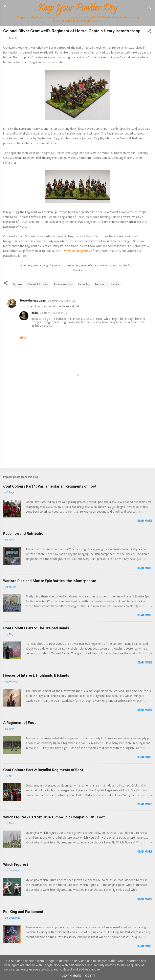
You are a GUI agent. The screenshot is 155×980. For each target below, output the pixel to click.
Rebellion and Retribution (24, 534)
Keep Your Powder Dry (77, 9)
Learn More (71, 976)
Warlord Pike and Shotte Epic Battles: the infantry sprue (50, 581)
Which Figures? (16, 864)
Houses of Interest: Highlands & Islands (36, 675)
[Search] (149, 8)
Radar (35, 313)
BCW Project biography (75, 251)
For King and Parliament (23, 912)
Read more (145, 521)
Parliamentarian (63, 284)
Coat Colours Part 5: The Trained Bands (36, 628)
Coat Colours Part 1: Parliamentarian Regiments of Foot (50, 486)
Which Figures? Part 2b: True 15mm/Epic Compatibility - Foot (54, 817)
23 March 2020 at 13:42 (61, 301)
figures (18, 284)
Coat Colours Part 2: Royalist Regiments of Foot (43, 770)
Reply (23, 338)
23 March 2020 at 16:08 (53, 313)
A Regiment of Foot (19, 723)
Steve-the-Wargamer (33, 301)
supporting (115, 266)
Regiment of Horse (107, 284)
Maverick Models (38, 284)
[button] (149, 32)
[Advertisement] (77, 433)
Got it (90, 976)
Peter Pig (84, 284)
